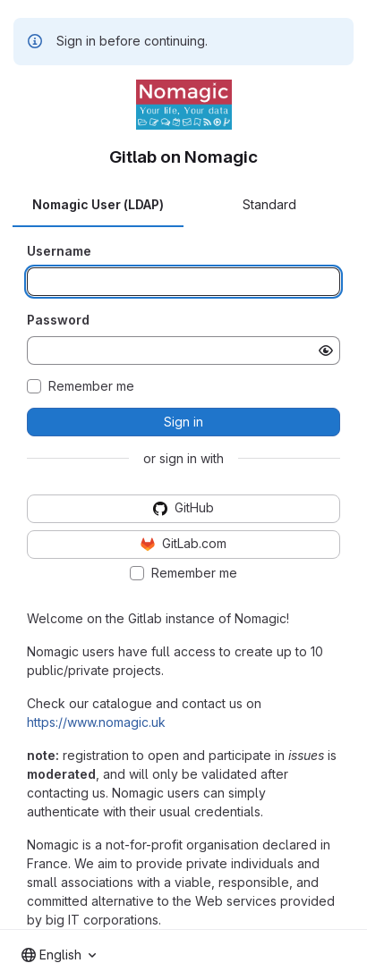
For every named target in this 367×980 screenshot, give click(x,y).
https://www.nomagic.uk (96, 722)
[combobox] (59, 955)
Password (58, 320)
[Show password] (326, 351)
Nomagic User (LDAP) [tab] (98, 204)
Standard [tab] (269, 204)
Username (59, 251)
